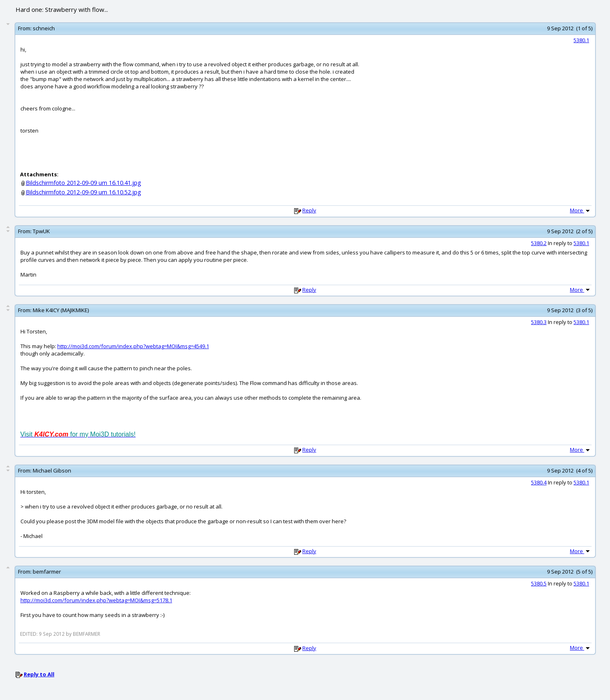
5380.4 (539, 482)
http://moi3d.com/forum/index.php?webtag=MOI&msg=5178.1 (96, 600)
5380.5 (539, 583)
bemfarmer (47, 572)
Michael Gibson (52, 470)
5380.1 (581, 40)
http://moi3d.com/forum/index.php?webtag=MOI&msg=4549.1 (133, 346)
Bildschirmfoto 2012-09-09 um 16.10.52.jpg (83, 192)
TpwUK (41, 231)
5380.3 (539, 322)
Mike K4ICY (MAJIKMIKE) (61, 310)
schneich (44, 28)
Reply (309, 210)
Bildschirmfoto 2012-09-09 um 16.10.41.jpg (83, 183)
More (581, 210)
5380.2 (539, 243)
